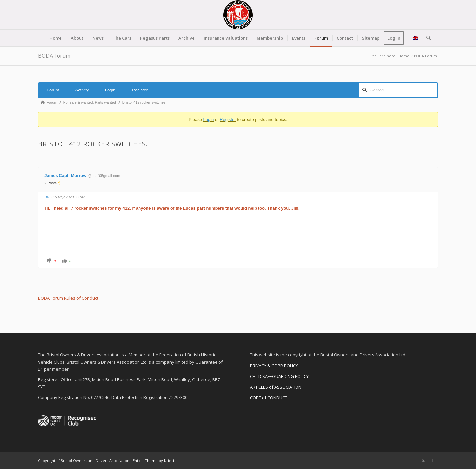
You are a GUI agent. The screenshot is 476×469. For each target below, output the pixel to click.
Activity (82, 90)
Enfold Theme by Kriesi (153, 461)
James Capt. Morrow (65, 176)
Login (110, 90)
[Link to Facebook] (433, 460)
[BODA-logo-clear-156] (238, 15)
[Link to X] (423, 460)
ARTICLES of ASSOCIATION (276, 387)
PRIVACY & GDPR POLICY (274, 366)
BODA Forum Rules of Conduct (68, 298)
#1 (48, 197)
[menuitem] (56, 38)
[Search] (426, 38)
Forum (53, 90)
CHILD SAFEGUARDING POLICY (279, 376)
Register (140, 90)
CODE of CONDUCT (269, 398)
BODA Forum (54, 56)
